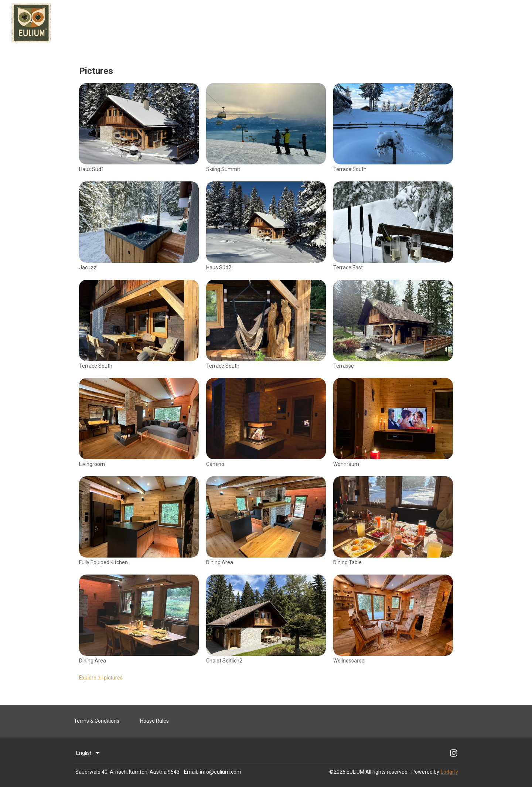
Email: (191, 772)
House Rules (154, 721)
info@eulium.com (221, 772)
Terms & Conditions (97, 721)
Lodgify (449, 772)
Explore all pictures (101, 678)
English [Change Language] (88, 753)
